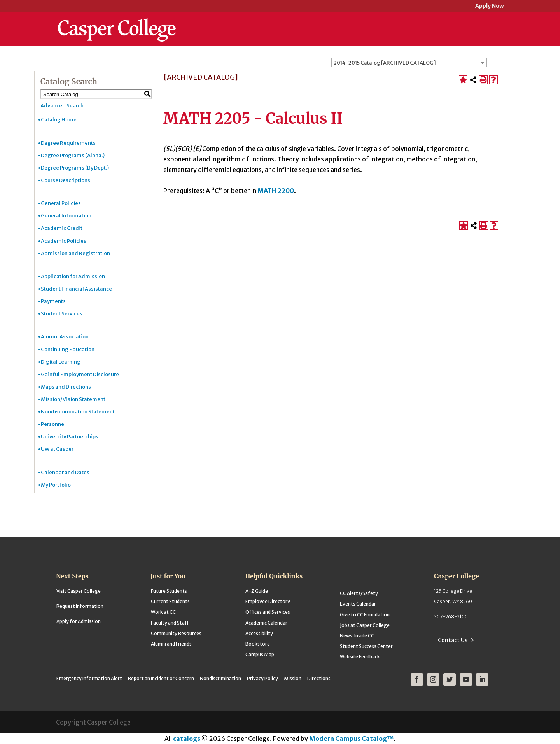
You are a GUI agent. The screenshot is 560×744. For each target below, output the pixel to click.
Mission (293, 678)
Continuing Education (68, 349)
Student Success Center (366, 646)
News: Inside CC (357, 636)
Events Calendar (358, 604)
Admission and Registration (75, 253)
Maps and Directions (66, 387)
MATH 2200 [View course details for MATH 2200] (276, 191)
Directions (319, 678)
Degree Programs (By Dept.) (75, 168)
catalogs (187, 739)
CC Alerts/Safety (359, 593)
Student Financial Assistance (76, 289)
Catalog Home (59, 120)
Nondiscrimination (220, 678)
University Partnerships (70, 437)
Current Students (170, 601)
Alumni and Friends (171, 644)
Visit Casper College (79, 591)
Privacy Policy (262, 678)
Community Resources (176, 633)
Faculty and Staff (170, 623)
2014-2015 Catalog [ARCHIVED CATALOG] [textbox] (385, 63)
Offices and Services (268, 612)
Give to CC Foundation (365, 615)
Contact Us (453, 640)
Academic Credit (62, 228)
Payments (53, 301)
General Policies (61, 203)
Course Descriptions (66, 180)
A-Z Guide (257, 591)
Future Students (169, 591)
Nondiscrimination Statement (78, 412)
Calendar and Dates (65, 472)
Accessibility (259, 633)
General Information (66, 216)
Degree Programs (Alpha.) (73, 155)
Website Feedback (360, 657)
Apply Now (490, 6)
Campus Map (260, 654)
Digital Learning (61, 362)
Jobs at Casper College (365, 625)
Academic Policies (64, 241)
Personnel (53, 424)
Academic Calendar (266, 623)
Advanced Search (62, 106)
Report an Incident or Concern (161, 678)
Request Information (80, 606)
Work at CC (163, 612)
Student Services (62, 314)
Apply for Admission (79, 621)
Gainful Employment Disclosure (80, 374)
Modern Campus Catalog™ (351, 739)
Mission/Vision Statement (73, 399)
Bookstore (258, 644)
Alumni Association (65, 337)
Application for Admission (73, 276)
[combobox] (409, 63)
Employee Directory (268, 601)
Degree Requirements (68, 143)
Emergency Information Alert (89, 678)
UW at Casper (57, 449)
